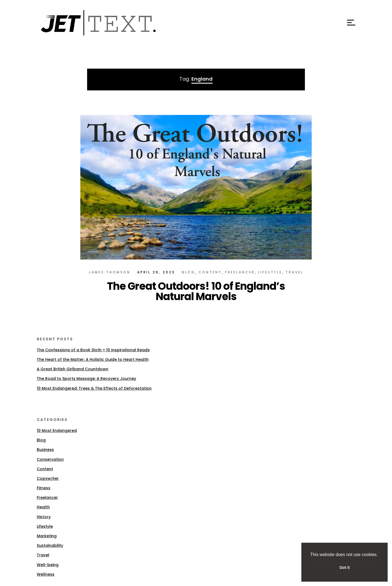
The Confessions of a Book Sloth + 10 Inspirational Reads (93, 350)
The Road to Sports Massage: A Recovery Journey (86, 379)
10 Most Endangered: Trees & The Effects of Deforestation (94, 388)
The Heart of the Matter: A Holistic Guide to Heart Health (93, 359)
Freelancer (240, 272)
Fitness (44, 488)
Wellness (46, 574)
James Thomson (110, 272)
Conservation (50, 459)
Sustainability (50, 545)
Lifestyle (270, 272)
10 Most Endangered (57, 431)
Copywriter (48, 478)
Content (210, 272)
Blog (189, 272)
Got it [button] (345, 567)
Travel (295, 272)
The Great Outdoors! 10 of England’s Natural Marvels (196, 291)
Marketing (47, 536)
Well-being (48, 565)
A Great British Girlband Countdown (73, 369)
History (44, 517)
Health (43, 507)
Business (45, 450)
